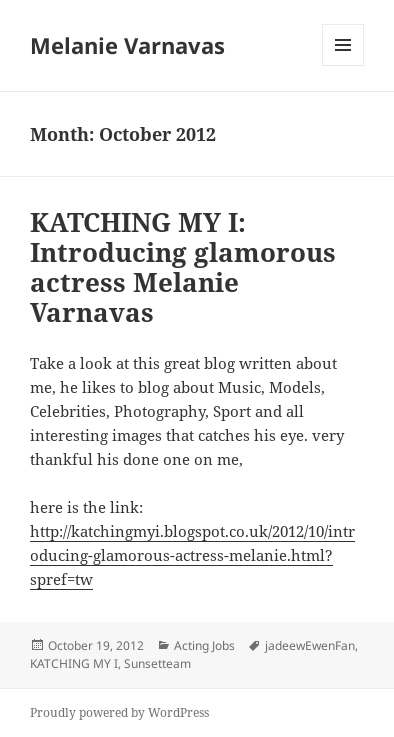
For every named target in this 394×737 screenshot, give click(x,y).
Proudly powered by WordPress (119, 712)
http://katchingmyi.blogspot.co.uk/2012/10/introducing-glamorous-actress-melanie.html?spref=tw (192, 555)
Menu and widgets (343, 65)
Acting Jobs (204, 645)
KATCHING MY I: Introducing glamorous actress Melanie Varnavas (183, 267)
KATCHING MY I (74, 663)
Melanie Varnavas (127, 45)
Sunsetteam (157, 663)
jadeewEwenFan (310, 645)
